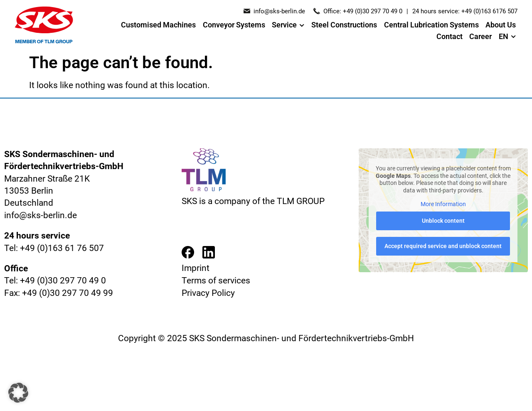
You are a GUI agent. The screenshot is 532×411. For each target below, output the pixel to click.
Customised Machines (158, 25)
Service (288, 25)
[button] (18, 393)
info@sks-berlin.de (279, 11)
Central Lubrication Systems (431, 25)
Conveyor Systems (234, 25)
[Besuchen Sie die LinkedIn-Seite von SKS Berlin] (209, 254)
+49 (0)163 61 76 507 (62, 248)
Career (480, 37)
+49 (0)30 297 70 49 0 (373, 11)
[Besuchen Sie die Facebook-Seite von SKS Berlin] (188, 254)
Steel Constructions (344, 25)
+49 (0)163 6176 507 (489, 11)
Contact (449, 37)
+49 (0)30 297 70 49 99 (68, 293)
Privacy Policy (208, 293)
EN (507, 37)
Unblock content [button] (443, 221)
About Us (501, 25)
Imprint (196, 268)
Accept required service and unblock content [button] (443, 246)
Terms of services (216, 281)
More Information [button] (443, 204)
